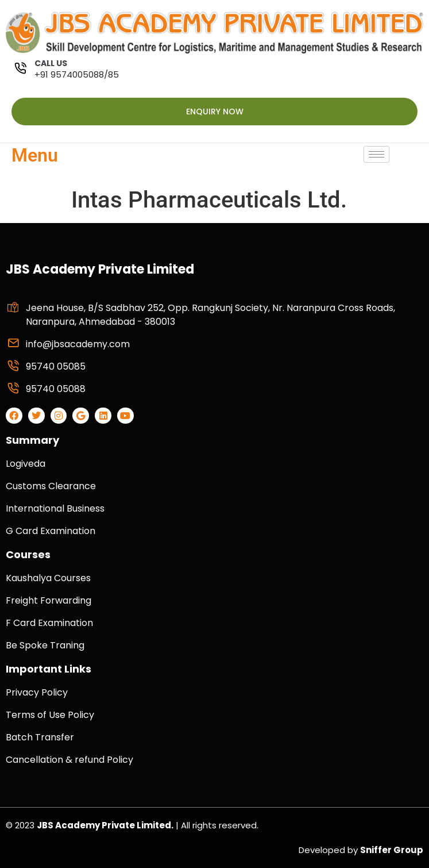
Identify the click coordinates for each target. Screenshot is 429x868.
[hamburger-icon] (376, 154)
